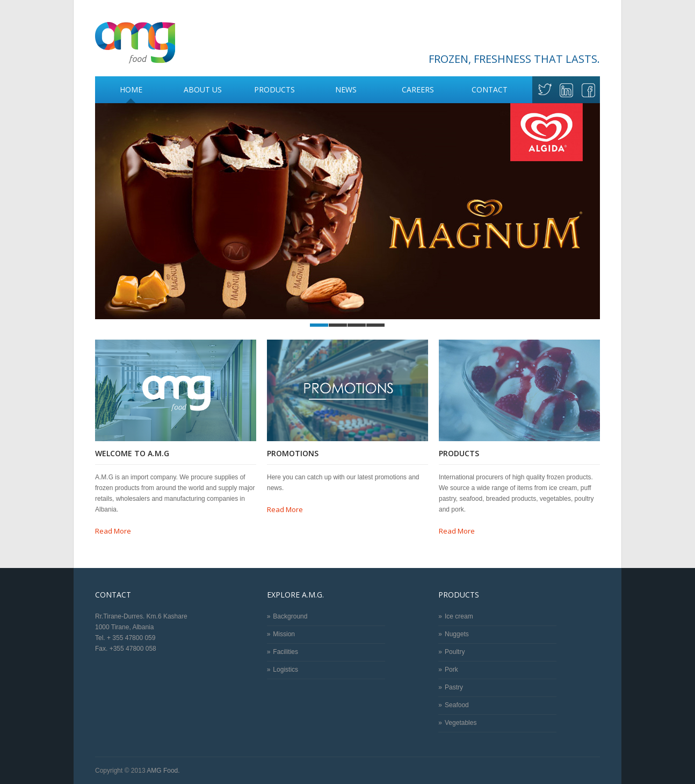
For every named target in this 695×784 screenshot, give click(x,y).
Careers (418, 89)
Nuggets (457, 634)
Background (290, 616)
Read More (113, 531)
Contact (490, 89)
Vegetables (461, 723)
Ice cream (459, 616)
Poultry (455, 652)
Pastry (454, 687)
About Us (200, 89)
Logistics (285, 670)
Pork (451, 670)
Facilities (285, 652)
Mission (284, 634)
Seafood (457, 705)
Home (131, 89)
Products (272, 89)
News (346, 89)
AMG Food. (163, 771)
